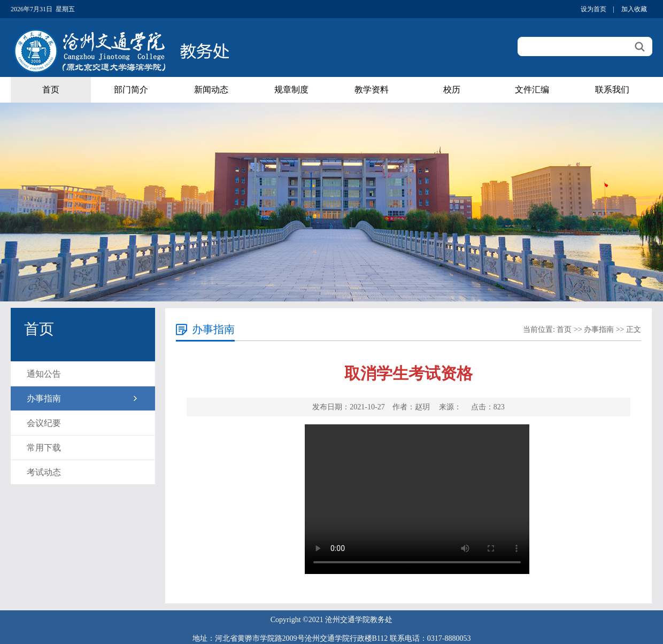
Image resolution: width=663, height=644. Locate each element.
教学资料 (372, 90)
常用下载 (44, 448)
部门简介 (131, 90)
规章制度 (291, 90)
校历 (452, 90)
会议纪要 (44, 423)
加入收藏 (634, 9)
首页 (51, 90)
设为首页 (593, 9)
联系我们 (612, 90)
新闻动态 (211, 90)
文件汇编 (532, 90)
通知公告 (44, 374)
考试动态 (44, 472)
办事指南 (44, 398)
